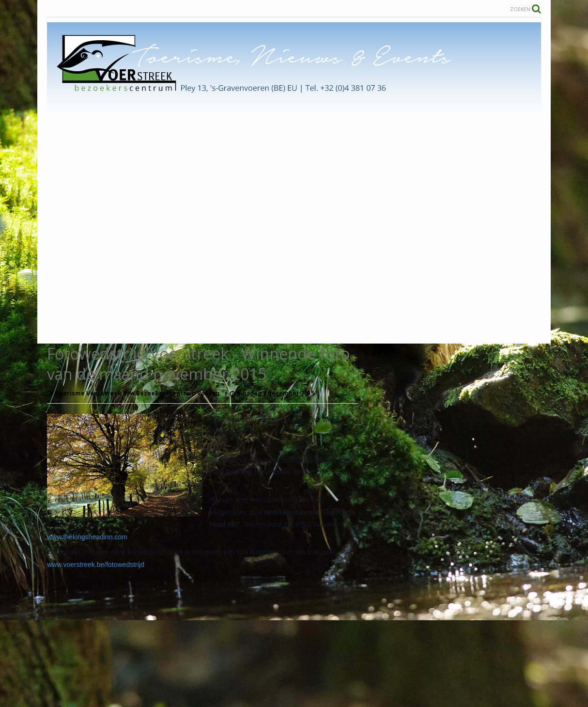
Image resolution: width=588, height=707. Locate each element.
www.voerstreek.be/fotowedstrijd (96, 565)
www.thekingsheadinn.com (87, 537)
